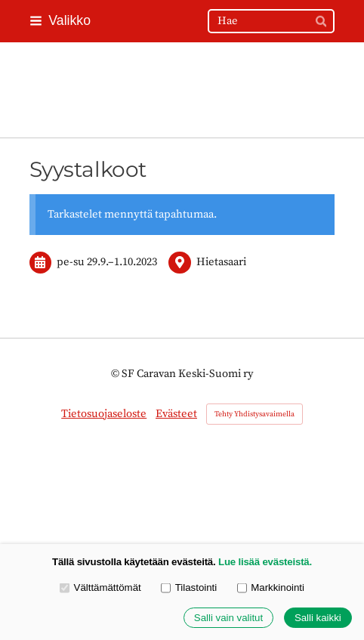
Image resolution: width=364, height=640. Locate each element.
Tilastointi (189, 587)
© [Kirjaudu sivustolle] (116, 374)
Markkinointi (271, 587)
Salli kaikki (318, 618)
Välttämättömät (100, 587)
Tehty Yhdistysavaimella (254, 414)
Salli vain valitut (228, 618)
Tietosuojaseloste (104, 414)
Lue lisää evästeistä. (265, 562)
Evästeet (176, 414)
